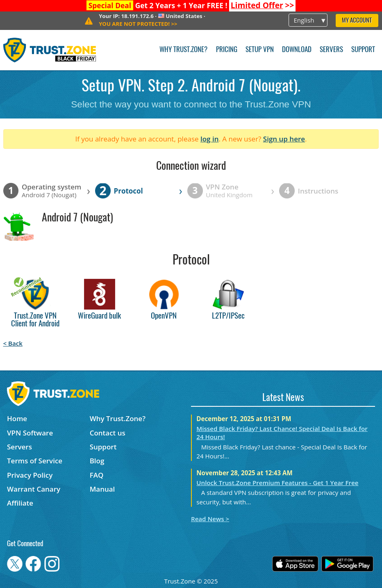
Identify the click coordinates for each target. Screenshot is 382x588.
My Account (357, 21)
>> (263, 5)
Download (297, 50)
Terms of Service (35, 461)
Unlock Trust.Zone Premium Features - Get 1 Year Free (277, 483)
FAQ (97, 475)
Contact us (108, 433)
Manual (102, 489)
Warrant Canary (34, 489)
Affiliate (20, 503)
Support (363, 50)
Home (17, 418)
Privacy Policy (30, 475)
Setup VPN (260, 50)
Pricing (227, 50)
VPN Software (30, 433)
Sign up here (284, 139)
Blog (97, 461)
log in (210, 139)
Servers (331, 50)
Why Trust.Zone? (183, 50)
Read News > (210, 519)
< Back (13, 343)
